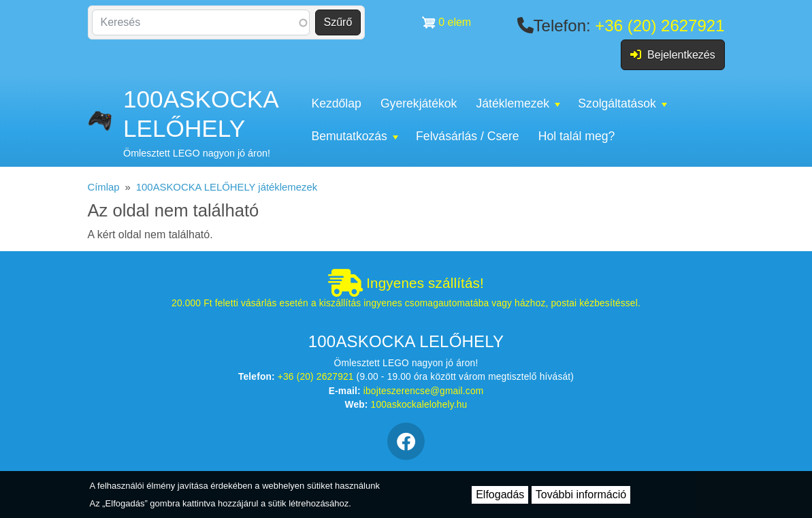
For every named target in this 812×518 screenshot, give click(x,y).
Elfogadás (500, 495)
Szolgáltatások (622, 103)
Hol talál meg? (576, 136)
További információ (581, 495)
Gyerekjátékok (419, 103)
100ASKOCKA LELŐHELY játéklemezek (227, 187)
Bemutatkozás (354, 136)
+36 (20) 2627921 (660, 26)
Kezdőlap (336, 103)
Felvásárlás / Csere (468, 136)
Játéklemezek (518, 103)
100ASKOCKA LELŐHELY (200, 114)
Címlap (104, 187)
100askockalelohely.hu (419, 405)
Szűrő (338, 22)
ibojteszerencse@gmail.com (424, 391)
